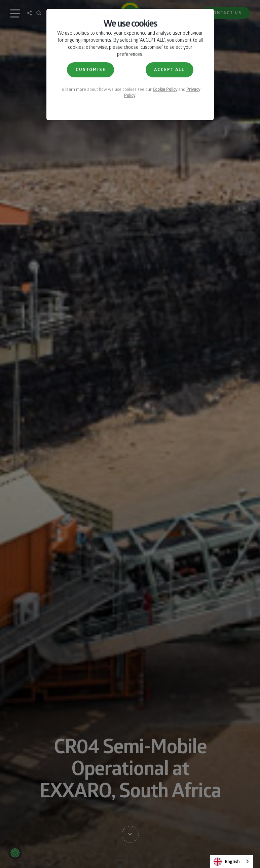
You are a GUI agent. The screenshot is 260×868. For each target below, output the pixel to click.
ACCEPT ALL (169, 69)
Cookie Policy (165, 89)
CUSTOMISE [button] (91, 69)
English (227, 862)
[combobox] (232, 861)
